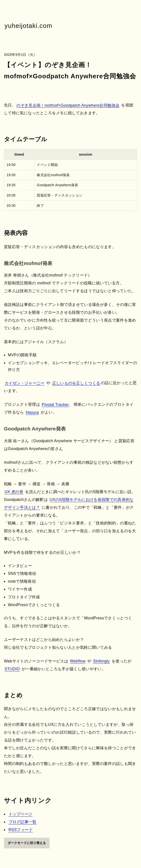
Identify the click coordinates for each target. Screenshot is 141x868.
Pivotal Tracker (55, 404)
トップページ (21, 814)
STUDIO (12, 669)
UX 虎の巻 (14, 492)
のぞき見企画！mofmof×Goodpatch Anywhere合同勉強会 (68, 105)
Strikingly (102, 661)
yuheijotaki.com (29, 26)
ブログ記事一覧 (23, 822)
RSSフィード (21, 830)
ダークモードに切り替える (27, 843)
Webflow (78, 661)
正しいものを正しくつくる (76, 383)
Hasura (32, 412)
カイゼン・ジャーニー (25, 383)
